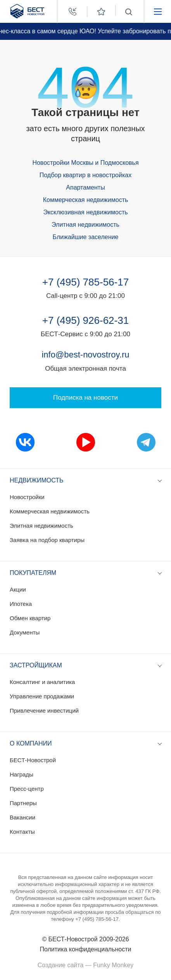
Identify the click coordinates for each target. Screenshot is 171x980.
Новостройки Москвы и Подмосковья (85, 163)
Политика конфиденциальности (85, 949)
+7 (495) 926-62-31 (85, 320)
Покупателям (33, 573)
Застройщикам (36, 665)
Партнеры (23, 803)
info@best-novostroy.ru (85, 355)
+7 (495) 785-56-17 (85, 282)
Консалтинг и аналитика (42, 682)
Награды (22, 774)
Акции (18, 589)
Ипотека (21, 604)
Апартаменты (85, 187)
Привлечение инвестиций (44, 711)
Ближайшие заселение (86, 237)
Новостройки (27, 497)
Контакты (22, 832)
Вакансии (22, 817)
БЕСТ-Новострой (33, 760)
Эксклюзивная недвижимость (85, 212)
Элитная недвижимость (85, 225)
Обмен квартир (30, 618)
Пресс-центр (27, 789)
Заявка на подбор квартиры (47, 540)
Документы (25, 632)
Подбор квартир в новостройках (85, 175)
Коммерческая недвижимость (86, 200)
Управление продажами (42, 696)
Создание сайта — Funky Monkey (85, 965)
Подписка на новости (85, 398)
